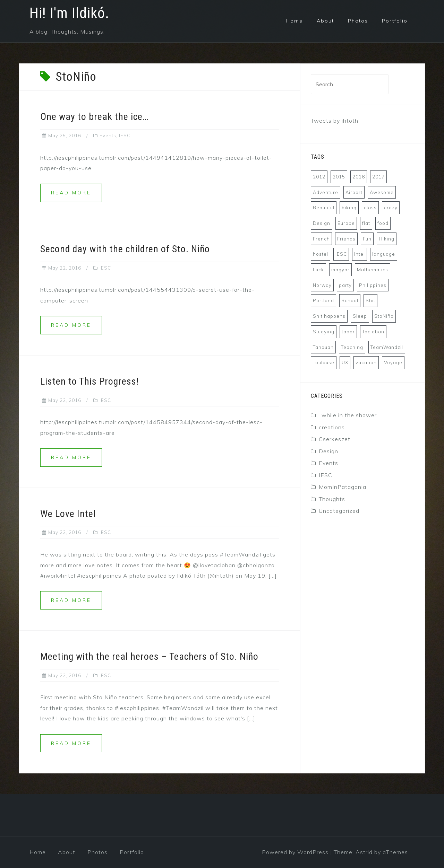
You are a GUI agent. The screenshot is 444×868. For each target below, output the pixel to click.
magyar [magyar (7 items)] (340, 270)
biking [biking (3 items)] (349, 208)
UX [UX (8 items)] (345, 362)
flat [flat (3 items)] (366, 223)
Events (108, 135)
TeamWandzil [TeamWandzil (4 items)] (387, 347)
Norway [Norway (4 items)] (322, 285)
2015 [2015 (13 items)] (339, 177)
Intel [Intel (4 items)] (360, 254)
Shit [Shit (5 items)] (370, 300)
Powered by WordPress (295, 852)
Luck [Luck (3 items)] (318, 270)
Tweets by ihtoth (335, 121)
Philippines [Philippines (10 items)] (373, 285)
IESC (125, 135)
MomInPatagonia (343, 487)
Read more (71, 193)
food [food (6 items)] (383, 223)
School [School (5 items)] (350, 300)
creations (332, 427)
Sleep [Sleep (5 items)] (360, 316)
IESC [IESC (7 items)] (341, 254)
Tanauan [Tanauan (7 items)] (323, 347)
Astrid (364, 852)
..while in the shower (348, 415)
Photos (358, 21)
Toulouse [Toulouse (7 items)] (324, 362)
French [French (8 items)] (321, 239)
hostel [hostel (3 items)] (321, 254)
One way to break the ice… (94, 117)
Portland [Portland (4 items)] (323, 300)
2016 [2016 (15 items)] (359, 177)
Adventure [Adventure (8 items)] (326, 192)
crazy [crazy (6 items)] (391, 208)
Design (328, 451)
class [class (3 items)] (370, 208)
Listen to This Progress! (89, 381)
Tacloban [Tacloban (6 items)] (373, 332)
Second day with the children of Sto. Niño (125, 249)
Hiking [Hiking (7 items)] (387, 239)
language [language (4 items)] (384, 254)
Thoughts (332, 499)
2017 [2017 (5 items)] (378, 177)
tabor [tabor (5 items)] (348, 332)
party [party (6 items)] (345, 285)
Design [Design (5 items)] (322, 223)
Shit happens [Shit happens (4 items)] (329, 316)
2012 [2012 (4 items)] (319, 177)
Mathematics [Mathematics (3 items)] (373, 270)
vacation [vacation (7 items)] (366, 362)
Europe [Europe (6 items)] (346, 223)
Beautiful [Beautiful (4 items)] (324, 208)
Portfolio (395, 21)
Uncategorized (339, 511)
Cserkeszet (335, 439)
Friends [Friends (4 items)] (346, 239)
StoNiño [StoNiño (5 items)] (384, 316)
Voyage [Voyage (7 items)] (393, 362)
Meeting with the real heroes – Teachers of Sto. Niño (149, 656)
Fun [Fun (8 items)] (367, 239)
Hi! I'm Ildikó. (69, 13)
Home (294, 21)
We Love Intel (68, 514)
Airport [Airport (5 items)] (354, 192)
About (325, 21)
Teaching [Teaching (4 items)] (352, 347)
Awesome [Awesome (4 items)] (382, 192)
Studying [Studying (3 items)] (324, 332)
